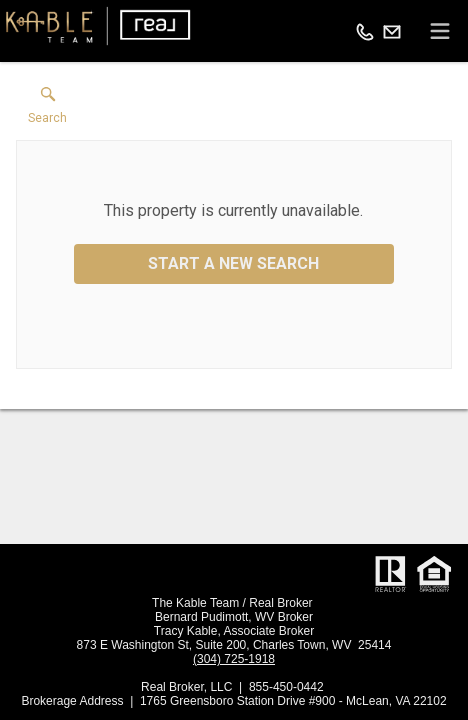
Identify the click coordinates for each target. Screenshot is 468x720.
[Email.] (392, 31)
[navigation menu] (440, 31)
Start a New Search (233, 263)
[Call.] (365, 31)
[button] (47, 110)
